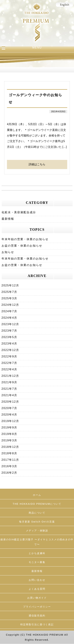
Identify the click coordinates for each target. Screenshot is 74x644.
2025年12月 (10, 285)
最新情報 (8, 219)
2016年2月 (9, 473)
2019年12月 (10, 421)
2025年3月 (9, 298)
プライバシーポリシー (37, 607)
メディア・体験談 (37, 531)
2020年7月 (9, 408)
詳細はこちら (37, 164)
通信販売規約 (37, 616)
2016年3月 (9, 466)
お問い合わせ (37, 580)
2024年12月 (10, 305)
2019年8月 (9, 434)
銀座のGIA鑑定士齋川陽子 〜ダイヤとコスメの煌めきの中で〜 (37, 542)
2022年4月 (9, 369)
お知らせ (8, 252)
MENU (37, 48)
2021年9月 (9, 382)
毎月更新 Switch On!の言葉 (37, 522)
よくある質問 (37, 589)
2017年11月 (10, 460)
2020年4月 (9, 415)
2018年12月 (10, 447)
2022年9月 (9, 356)
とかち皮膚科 (37, 553)
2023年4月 (9, 344)
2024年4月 (9, 318)
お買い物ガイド (37, 598)
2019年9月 (9, 428)
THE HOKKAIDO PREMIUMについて (37, 504)
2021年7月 (9, 389)
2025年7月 (9, 292)
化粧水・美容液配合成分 (19, 212)
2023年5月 (9, 337)
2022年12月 (10, 350)
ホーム (37, 495)
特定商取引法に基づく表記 (37, 624)
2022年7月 (9, 363)
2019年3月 (9, 440)
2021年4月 (9, 395)
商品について (37, 513)
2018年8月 (9, 453)
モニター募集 (37, 562)
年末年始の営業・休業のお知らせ (25, 239)
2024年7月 (9, 311)
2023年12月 (10, 324)
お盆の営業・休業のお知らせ (22, 246)
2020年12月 (10, 402)
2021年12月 (10, 376)
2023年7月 (9, 331)
